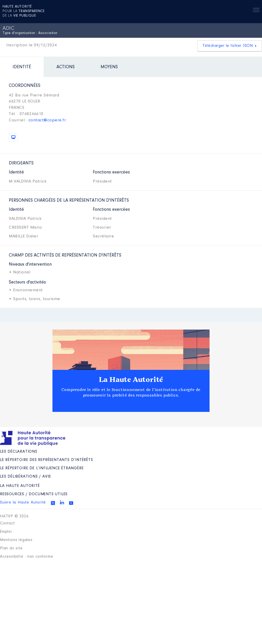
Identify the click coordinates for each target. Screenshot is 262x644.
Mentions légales (16, 540)
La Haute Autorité (131, 380)
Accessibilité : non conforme (26, 557)
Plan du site (11, 548)
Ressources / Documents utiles (34, 494)
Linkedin (62, 502)
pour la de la (24, 11)
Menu (256, 11)
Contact (7, 523)
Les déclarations (19, 452)
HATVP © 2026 (14, 516)
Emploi (6, 532)
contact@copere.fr (47, 120)
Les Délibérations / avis (25, 477)
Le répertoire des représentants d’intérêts (47, 460)
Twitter (53, 503)
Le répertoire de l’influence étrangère (42, 468)
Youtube (71, 503)
